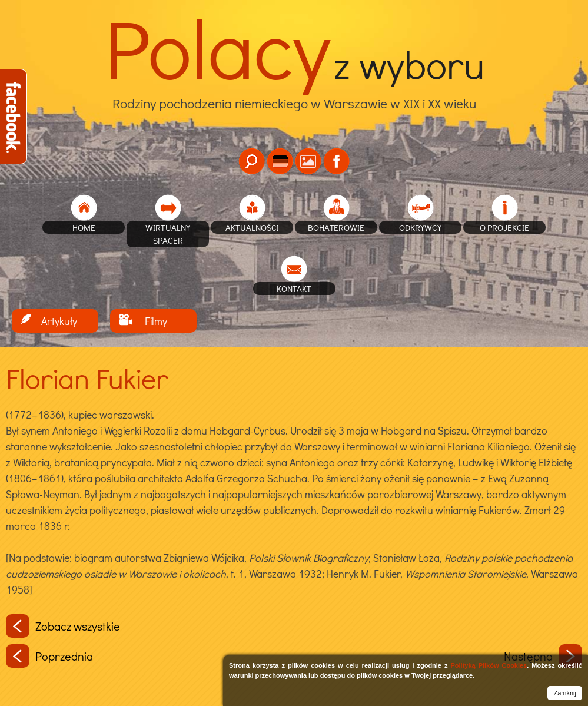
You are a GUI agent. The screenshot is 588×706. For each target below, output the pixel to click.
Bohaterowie (336, 227)
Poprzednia (49, 656)
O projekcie (504, 227)
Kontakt (294, 289)
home (84, 227)
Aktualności (252, 227)
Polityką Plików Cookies (489, 665)
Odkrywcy (420, 227)
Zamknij (565, 693)
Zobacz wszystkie (63, 626)
